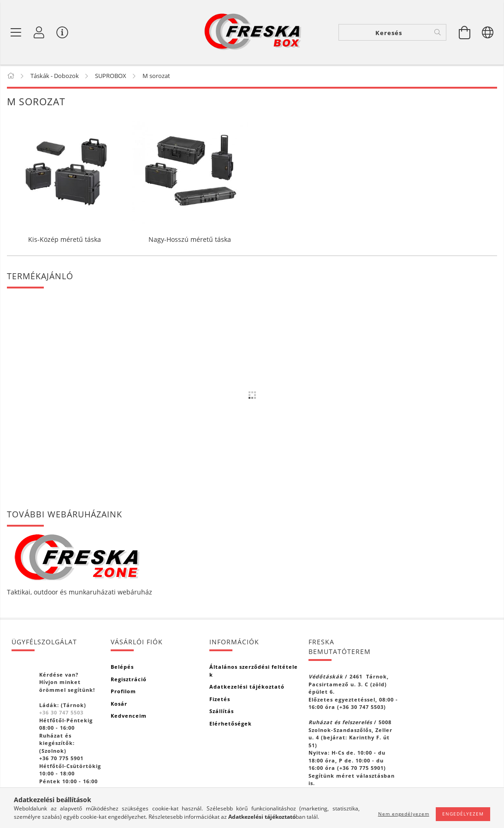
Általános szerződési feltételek (254, 671)
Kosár (119, 704)
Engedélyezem (463, 814)
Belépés (122, 667)
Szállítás (222, 711)
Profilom (123, 691)
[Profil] (39, 32)
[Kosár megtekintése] (465, 32)
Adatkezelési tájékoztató (247, 687)
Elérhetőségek (231, 723)
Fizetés (220, 699)
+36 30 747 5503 (61, 712)
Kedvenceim (129, 716)
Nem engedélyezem (404, 814)
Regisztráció (129, 679)
